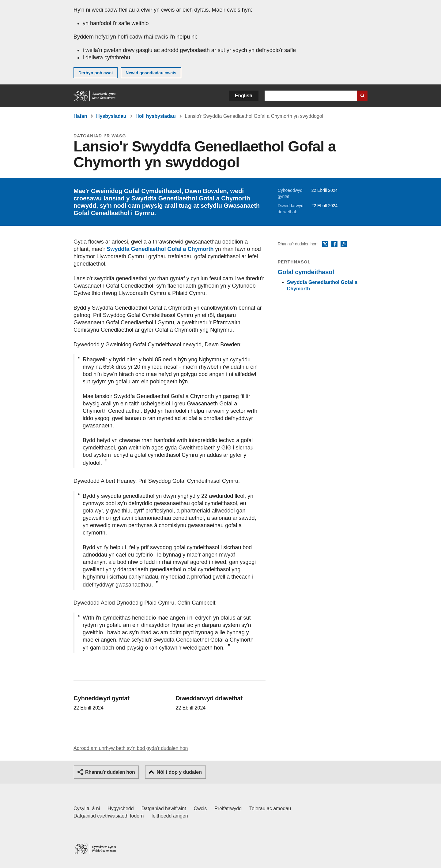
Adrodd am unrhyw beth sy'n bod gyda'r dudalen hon (131, 748)
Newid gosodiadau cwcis (151, 73)
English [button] (244, 96)
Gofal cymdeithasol (306, 272)
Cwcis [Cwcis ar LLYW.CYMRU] (200, 808)
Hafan (80, 116)
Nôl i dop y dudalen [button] (179, 772)
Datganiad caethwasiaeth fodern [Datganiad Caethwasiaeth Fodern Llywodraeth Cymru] (109, 816)
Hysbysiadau (111, 116)
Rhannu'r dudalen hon (110, 772)
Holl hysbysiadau (156, 116)
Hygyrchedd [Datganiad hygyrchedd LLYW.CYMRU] (121, 808)
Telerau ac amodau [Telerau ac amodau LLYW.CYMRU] (270, 808)
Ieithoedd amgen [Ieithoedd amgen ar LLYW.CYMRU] (170, 816)
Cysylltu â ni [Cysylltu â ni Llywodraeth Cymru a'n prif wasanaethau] (87, 808)
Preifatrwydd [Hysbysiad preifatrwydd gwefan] (228, 808)
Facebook (334, 244)
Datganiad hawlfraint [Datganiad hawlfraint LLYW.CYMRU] (164, 808)
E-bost (344, 244)
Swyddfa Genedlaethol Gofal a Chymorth (160, 249)
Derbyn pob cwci (96, 73)
